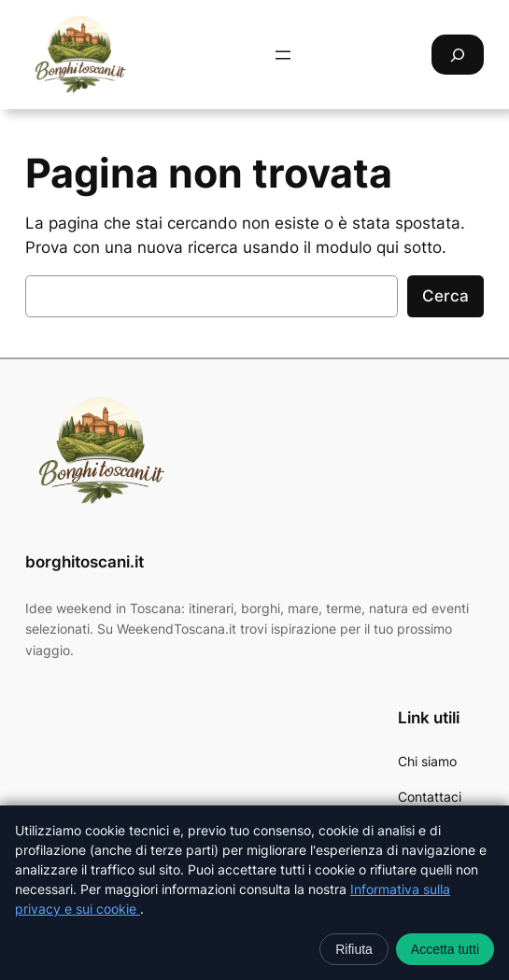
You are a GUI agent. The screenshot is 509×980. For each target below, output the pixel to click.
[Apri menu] (283, 55)
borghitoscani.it (85, 562)
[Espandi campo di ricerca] (458, 55)
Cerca (445, 296)
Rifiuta (354, 949)
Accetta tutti (445, 949)
